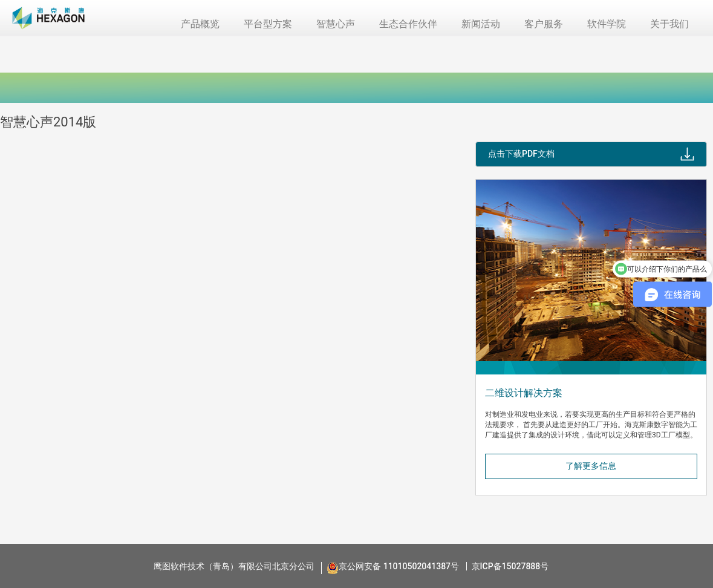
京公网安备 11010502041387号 (399, 566)
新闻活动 (481, 24)
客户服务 (544, 24)
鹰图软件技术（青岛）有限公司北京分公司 (234, 566)
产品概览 (200, 24)
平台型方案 (268, 24)
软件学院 (607, 24)
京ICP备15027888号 (510, 566)
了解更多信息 (591, 466)
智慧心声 (336, 24)
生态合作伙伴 (408, 24)
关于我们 (669, 24)
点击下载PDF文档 (521, 154)
